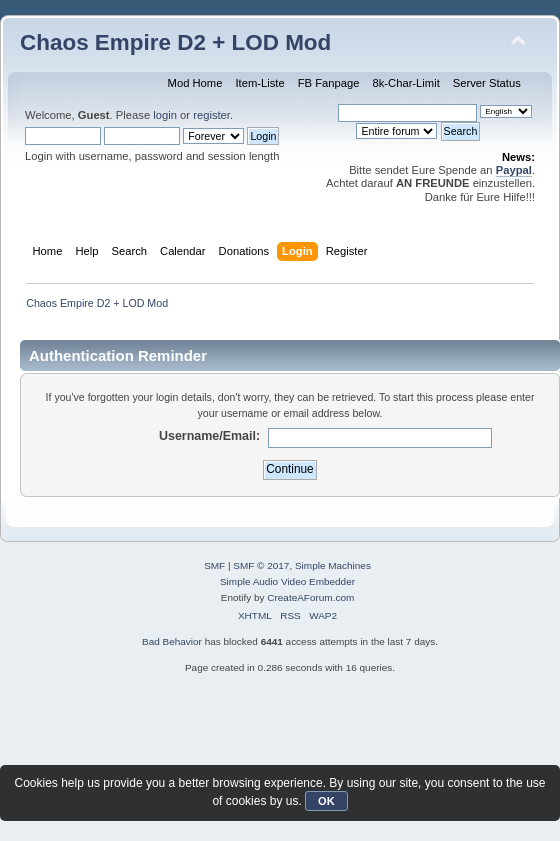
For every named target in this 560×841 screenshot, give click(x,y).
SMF (214, 565)
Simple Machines (333, 565)
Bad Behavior (172, 641)
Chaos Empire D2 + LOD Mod (175, 42)
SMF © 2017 (261, 565)
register (211, 115)
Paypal (514, 170)
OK (326, 801)
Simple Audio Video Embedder (287, 581)
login (165, 115)
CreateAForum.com (310, 597)
